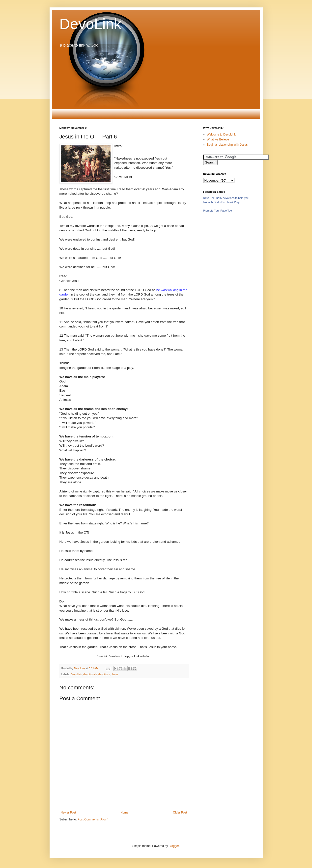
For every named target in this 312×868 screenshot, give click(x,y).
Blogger (174, 846)
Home (124, 813)
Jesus (115, 674)
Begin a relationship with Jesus (227, 145)
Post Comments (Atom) (93, 819)
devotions (104, 674)
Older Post (180, 813)
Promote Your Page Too (218, 211)
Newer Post (68, 813)
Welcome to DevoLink (221, 135)
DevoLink (90, 24)
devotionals (90, 674)
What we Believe (218, 139)
